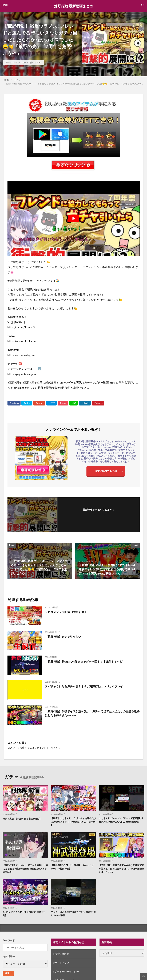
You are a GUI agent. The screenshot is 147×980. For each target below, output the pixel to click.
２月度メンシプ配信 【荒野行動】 (66, 612)
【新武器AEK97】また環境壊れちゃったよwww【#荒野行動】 (73, 868)
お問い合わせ (62, 956)
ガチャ (25, 62)
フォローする (99, 514)
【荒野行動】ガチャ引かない (63, 637)
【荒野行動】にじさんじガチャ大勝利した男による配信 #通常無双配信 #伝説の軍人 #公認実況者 (25, 870)
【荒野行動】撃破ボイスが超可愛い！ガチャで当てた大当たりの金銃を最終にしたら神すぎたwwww (92, 713)
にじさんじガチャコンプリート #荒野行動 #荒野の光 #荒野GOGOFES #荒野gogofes (121, 822)
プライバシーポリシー (67, 974)
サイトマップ (62, 965)
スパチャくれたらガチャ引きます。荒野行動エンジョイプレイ (84, 686)
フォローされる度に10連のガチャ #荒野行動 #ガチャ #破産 (73, 916)
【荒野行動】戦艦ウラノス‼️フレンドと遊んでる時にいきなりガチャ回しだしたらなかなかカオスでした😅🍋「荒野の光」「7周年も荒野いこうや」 (75, 84)
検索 (7, 975)
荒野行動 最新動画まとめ (73, 6)
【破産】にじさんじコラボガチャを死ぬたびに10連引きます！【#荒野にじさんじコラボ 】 (73, 822)
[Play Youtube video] (74, 218)
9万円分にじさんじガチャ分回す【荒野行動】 (25, 916)
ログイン (39, 748)
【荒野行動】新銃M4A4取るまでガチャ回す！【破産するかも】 (85, 662)
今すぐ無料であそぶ (106, 471)
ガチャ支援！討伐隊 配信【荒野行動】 (24, 819)
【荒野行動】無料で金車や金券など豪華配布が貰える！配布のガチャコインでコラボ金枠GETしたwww (121, 870)
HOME (6, 80)
